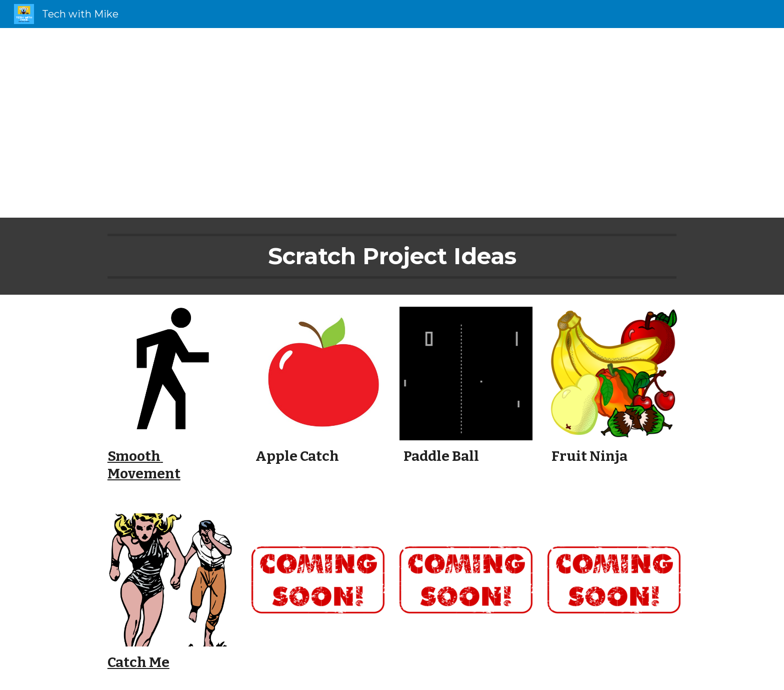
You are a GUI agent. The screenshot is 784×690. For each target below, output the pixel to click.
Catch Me (138, 662)
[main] (392, 123)
